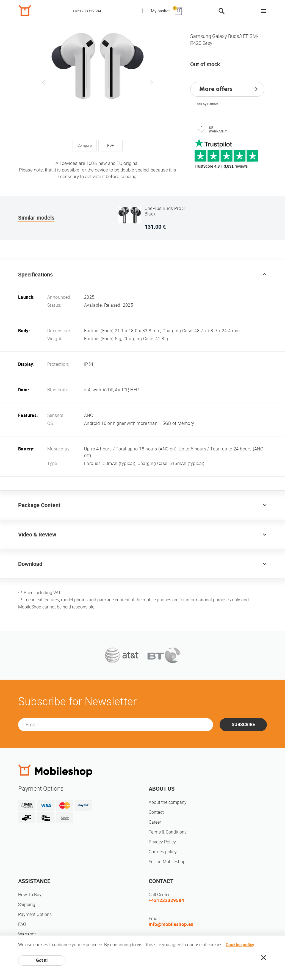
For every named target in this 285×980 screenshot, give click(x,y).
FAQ (22, 924)
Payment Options (35, 914)
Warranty (27, 934)
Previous (44, 82)
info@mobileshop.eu (171, 924)
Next (151, 82)
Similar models (36, 218)
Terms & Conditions (168, 832)
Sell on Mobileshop (167, 862)
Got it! (42, 960)
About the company (168, 802)
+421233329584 (87, 11)
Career (155, 822)
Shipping (27, 905)
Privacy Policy (162, 842)
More (65, 818)
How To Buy (30, 895)
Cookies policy (163, 852)
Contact (156, 812)
